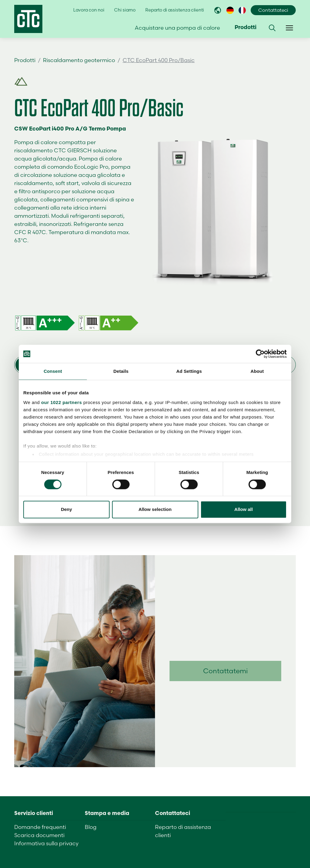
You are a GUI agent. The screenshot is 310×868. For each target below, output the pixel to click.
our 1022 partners (61, 402)
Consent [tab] (53, 371)
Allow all (244, 510)
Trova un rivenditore (262, 60)
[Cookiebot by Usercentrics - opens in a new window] (260, 354)
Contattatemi (225, 671)
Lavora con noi (89, 10)
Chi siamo (125, 10)
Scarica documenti (39, 835)
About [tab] (257, 371)
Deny (66, 510)
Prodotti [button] (246, 28)
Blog (91, 827)
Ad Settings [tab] (189, 371)
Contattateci (273, 10)
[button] (272, 28)
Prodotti (25, 60)
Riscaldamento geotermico (79, 60)
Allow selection (155, 510)
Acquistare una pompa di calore (177, 28)
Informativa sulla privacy (46, 843)
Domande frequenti (40, 827)
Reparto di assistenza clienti (175, 10)
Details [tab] (121, 371)
